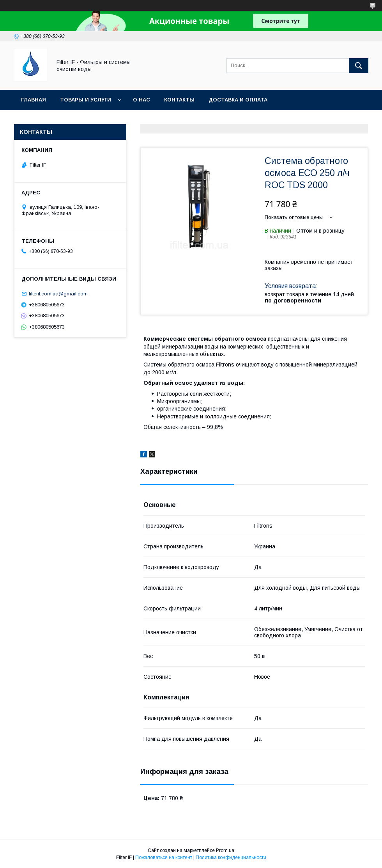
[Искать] (359, 66)
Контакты (179, 100)
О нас (141, 100)
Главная (34, 100)
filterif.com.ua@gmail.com (58, 294)
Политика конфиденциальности (231, 857)
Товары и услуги (86, 100)
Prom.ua (225, 850)
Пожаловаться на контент (164, 857)
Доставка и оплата (238, 100)
